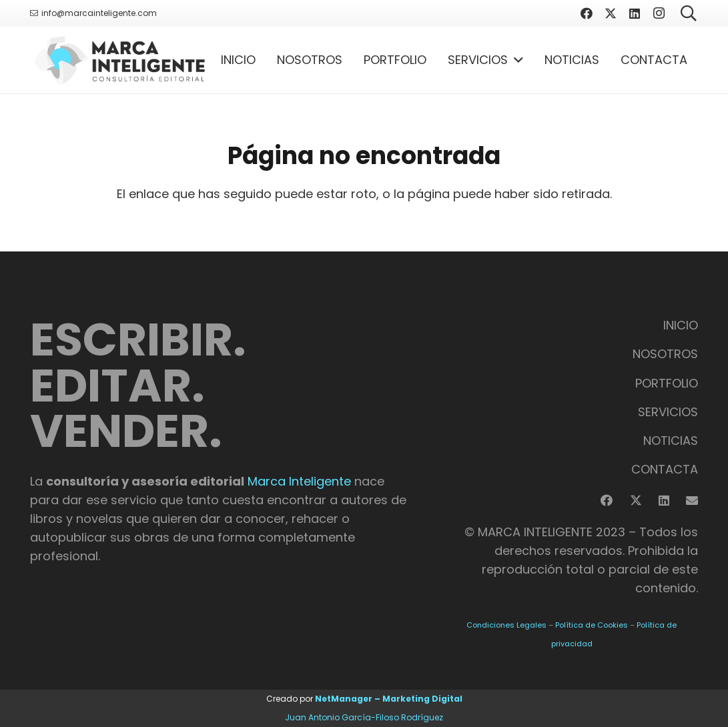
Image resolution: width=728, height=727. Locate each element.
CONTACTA (665, 469)
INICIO (681, 325)
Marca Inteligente (299, 481)
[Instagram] (659, 13)
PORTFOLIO (667, 383)
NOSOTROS (665, 354)
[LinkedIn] (635, 13)
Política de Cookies (592, 625)
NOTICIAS (671, 441)
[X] (611, 13)
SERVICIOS (668, 412)
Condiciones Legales (506, 625)
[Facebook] (587, 13)
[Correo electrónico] (692, 500)
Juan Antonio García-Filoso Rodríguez (364, 717)
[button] (515, 60)
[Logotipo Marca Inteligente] (119, 60)
